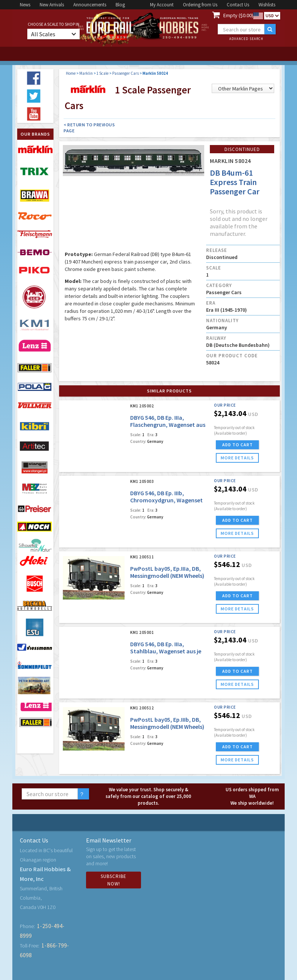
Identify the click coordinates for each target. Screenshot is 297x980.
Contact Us (238, 5)
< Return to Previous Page (89, 128)
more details (237, 458)
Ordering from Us (200, 5)
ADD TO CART (238, 445)
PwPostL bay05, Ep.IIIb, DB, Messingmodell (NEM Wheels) (167, 723)
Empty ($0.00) (238, 15)
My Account (162, 5)
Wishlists (267, 5)
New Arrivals (52, 5)
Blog (120, 5)
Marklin (86, 73)
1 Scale (102, 73)
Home (71, 73)
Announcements (90, 5)
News (25, 5)
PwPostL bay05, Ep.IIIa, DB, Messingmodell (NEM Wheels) (167, 572)
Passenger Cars (125, 73)
